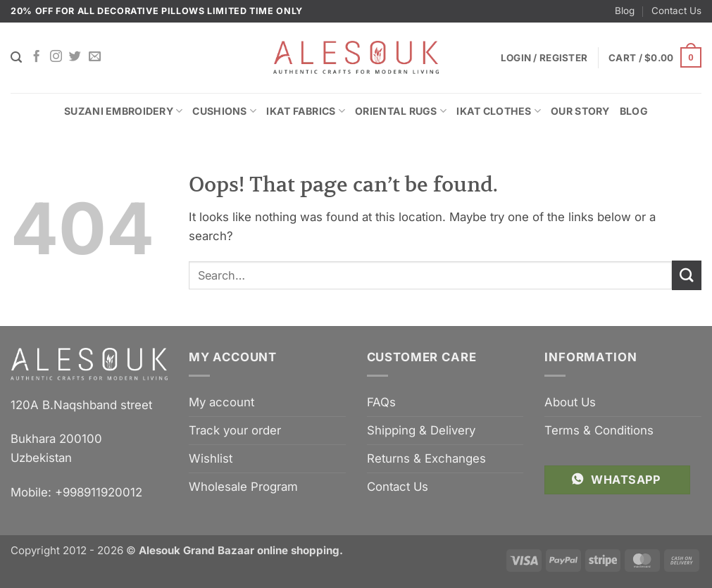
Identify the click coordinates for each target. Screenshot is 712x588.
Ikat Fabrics (306, 111)
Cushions (224, 111)
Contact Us (676, 11)
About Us (570, 402)
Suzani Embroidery (123, 111)
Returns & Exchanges (426, 458)
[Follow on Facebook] (36, 57)
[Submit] (687, 275)
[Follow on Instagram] (56, 57)
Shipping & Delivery (421, 430)
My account (221, 402)
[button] (655, 58)
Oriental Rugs (401, 111)
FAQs (381, 402)
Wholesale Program (243, 487)
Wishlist (211, 458)
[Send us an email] (95, 57)
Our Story (580, 111)
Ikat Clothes (499, 111)
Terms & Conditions (599, 430)
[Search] (16, 57)
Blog (625, 11)
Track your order (235, 430)
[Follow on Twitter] (75, 57)
